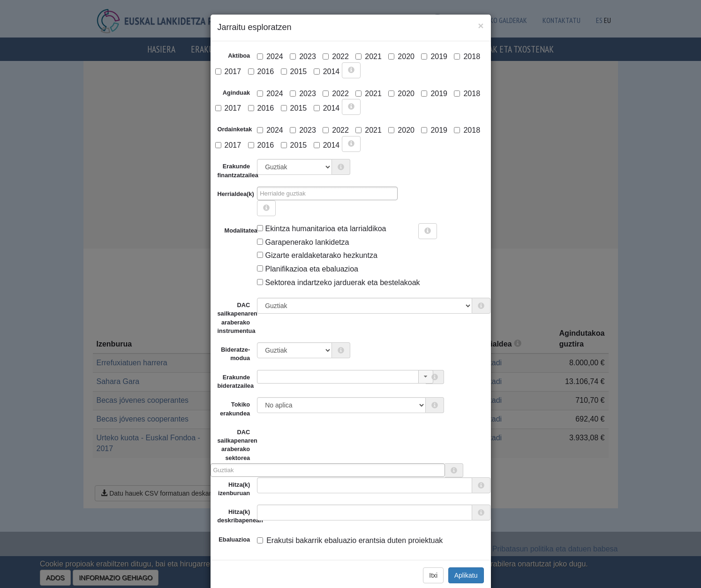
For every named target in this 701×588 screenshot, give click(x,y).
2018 (467, 57)
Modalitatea (228, 230)
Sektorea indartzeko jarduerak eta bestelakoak (338, 283)
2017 (228, 72)
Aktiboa (239, 56)
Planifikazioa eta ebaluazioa (308, 269)
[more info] (351, 70)
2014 (327, 72)
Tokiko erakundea (235, 409)
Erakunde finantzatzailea (237, 170)
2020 (401, 57)
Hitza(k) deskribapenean (237, 516)
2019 (434, 57)
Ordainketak (235, 129)
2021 (369, 57)
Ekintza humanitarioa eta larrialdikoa (321, 229)
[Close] (481, 26)
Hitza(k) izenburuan (234, 489)
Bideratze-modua (235, 354)
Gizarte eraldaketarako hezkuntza (317, 255)
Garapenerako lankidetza (303, 242)
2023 (303, 57)
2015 (294, 72)
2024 (270, 57)
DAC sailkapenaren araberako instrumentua (237, 318)
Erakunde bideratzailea (236, 381)
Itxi (433, 575)
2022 (336, 57)
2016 (261, 72)
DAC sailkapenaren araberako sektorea (234, 445)
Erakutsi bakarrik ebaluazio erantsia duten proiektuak (350, 540)
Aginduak (236, 93)
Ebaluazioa (234, 539)
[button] (426, 377)
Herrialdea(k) (236, 194)
